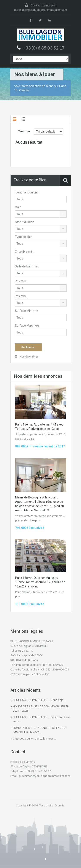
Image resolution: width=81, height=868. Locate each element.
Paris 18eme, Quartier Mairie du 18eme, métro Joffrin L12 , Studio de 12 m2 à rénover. (40, 582)
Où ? (18, 207)
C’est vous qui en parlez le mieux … (34, 739)
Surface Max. (27, 326)
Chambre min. (25, 252)
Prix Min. (21, 296)
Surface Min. (26, 311)
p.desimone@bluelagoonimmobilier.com (41, 10)
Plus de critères (27, 357)
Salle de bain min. (27, 266)
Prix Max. (21, 281)
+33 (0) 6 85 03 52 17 (44, 48)
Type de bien (24, 237)
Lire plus (29, 439)
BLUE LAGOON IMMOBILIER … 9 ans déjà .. (39, 700)
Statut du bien (25, 222)
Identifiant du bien (27, 192)
